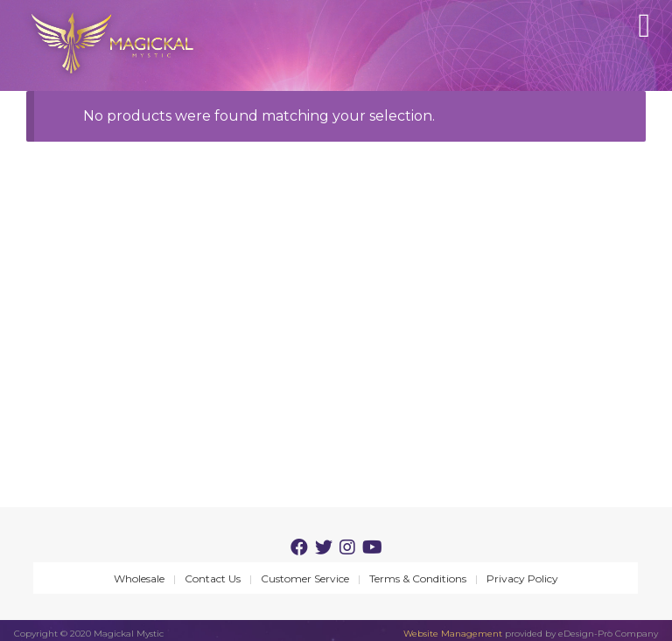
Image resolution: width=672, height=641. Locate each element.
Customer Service (305, 578)
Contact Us (213, 578)
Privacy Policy (522, 578)
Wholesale (139, 578)
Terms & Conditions (418, 578)
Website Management (453, 634)
